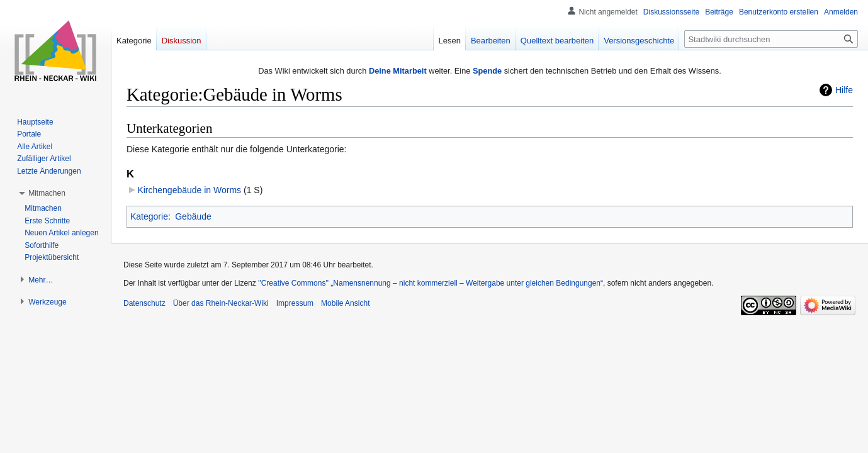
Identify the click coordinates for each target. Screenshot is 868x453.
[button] (47, 193)
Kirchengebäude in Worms (189, 190)
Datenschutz (144, 303)
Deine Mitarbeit (398, 71)
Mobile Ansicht (345, 303)
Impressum (295, 303)
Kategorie (149, 216)
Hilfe (844, 90)
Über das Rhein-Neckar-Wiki (221, 303)
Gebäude (193, 216)
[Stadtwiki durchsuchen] (771, 39)
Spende (487, 71)
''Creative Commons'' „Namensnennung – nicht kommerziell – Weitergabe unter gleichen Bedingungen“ (431, 283)
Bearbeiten (491, 41)
